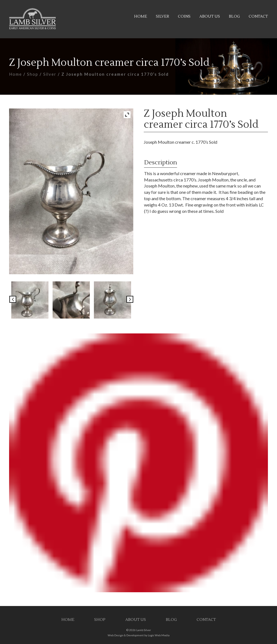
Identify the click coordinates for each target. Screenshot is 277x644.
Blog (234, 17)
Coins (184, 17)
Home (141, 17)
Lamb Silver (144, 630)
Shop (33, 74)
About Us (210, 17)
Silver (162, 17)
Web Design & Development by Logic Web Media (139, 635)
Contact (258, 17)
